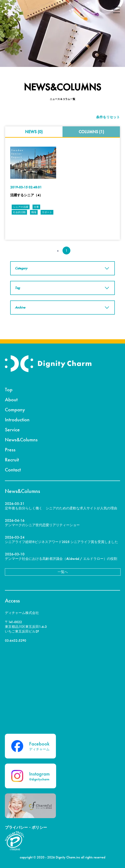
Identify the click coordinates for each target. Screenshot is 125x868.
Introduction (17, 420)
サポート (47, 212)
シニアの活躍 (21, 207)
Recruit (12, 460)
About (11, 399)
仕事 (36, 207)
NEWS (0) (34, 132)
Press (10, 450)
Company (15, 409)
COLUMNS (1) (91, 132)
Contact (13, 470)
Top (9, 389)
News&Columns (21, 440)
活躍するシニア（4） (26, 195)
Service (12, 430)
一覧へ (63, 572)
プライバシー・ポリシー (26, 827)
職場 (34, 212)
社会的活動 (19, 212)
